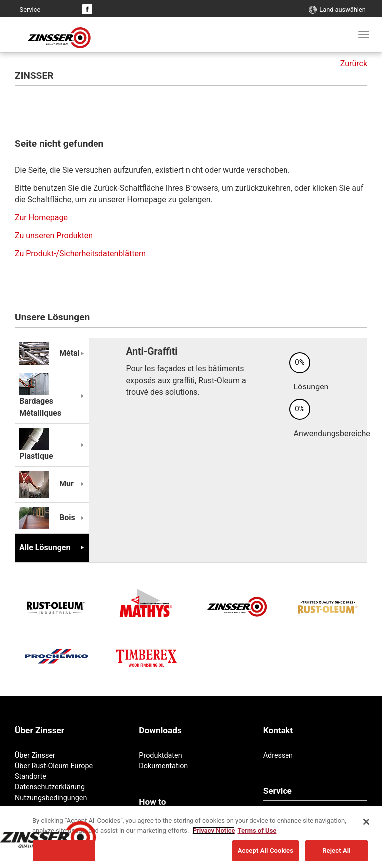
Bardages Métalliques (40, 398)
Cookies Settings (64, 852)
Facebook (87, 9)
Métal (49, 353)
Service (30, 10)
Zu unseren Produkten (54, 236)
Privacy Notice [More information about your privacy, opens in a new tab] (214, 831)
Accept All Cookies (266, 852)
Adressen (278, 755)
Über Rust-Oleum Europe (54, 766)
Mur (47, 484)
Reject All (336, 852)
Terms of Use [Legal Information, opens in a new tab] (257, 831)
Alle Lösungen (45, 547)
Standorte (31, 777)
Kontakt (52, 10)
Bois (47, 518)
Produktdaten (160, 755)
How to (152, 802)
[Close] (366, 823)
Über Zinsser (35, 755)
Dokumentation (163, 766)
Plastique (38, 447)
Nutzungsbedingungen (51, 798)
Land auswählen (342, 10)
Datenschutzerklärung (50, 787)
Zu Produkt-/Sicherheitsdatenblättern (80, 253)
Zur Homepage (41, 218)
